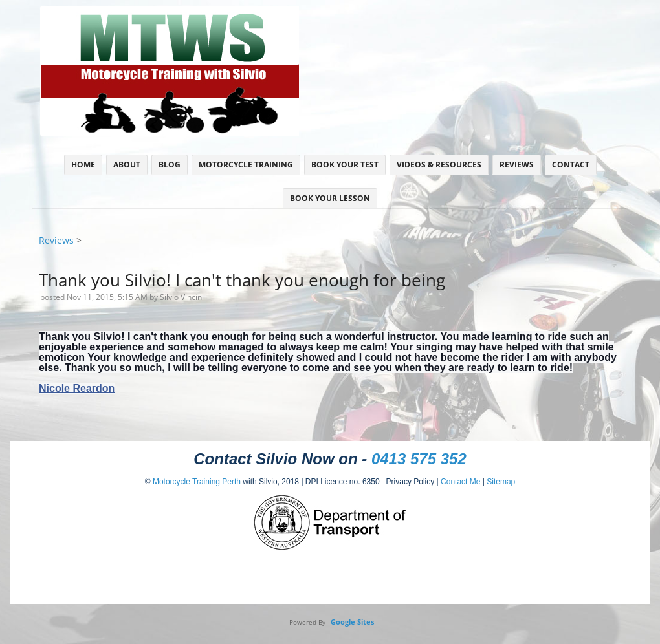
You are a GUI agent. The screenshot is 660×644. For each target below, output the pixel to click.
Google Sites (352, 622)
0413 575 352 (419, 459)
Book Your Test (345, 165)
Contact (571, 165)
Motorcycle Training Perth (197, 482)
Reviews (517, 165)
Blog (170, 165)
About (127, 165)
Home (83, 165)
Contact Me (460, 482)
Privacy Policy (407, 482)
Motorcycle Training (246, 165)
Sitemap (501, 482)
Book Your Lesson (330, 198)
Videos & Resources (439, 165)
